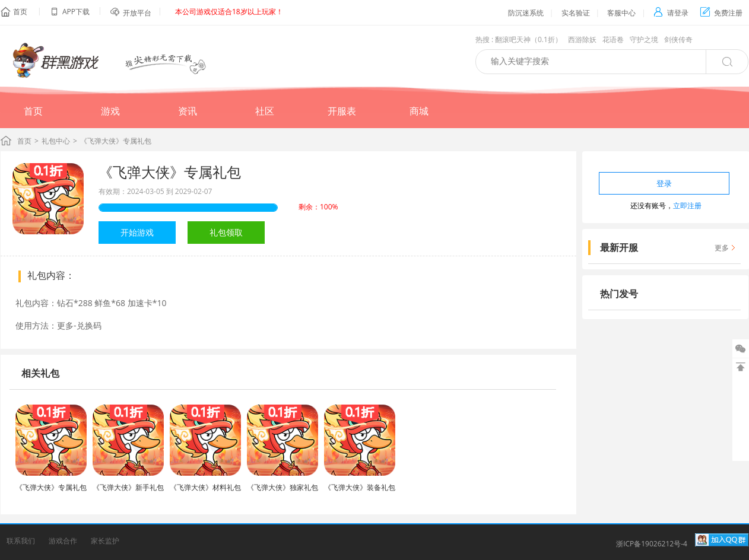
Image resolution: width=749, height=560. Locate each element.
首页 (20, 12)
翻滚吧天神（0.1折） (529, 39)
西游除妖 (582, 39)
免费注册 (721, 13)
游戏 (110, 111)
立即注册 (687, 206)
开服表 (342, 111)
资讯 (188, 111)
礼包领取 (226, 232)
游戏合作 (63, 541)
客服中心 (621, 13)
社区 (265, 111)
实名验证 (576, 13)
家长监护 (105, 541)
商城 (419, 111)
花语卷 (613, 39)
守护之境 (644, 39)
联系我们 (21, 541)
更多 (722, 248)
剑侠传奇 (678, 39)
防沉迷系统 (526, 13)
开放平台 (137, 13)
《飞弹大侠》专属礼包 (170, 172)
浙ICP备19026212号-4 (652, 544)
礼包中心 (56, 141)
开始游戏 (137, 232)
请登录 (671, 13)
